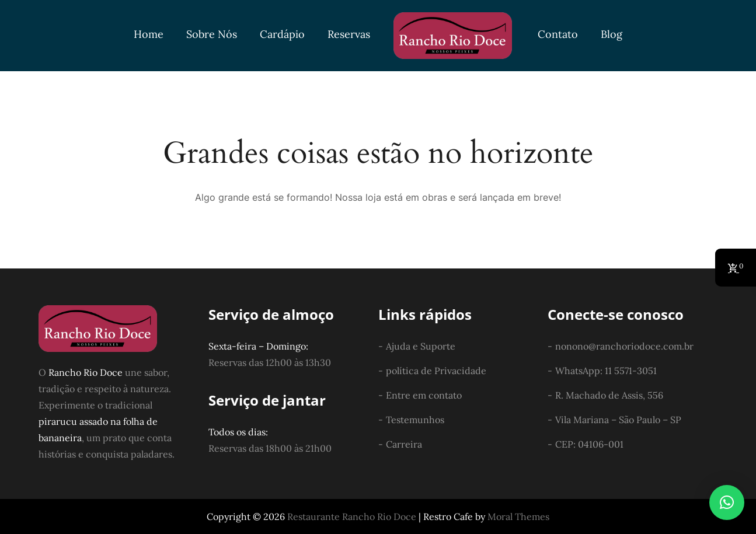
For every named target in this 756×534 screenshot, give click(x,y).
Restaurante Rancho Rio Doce (352, 516)
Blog (612, 34)
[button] (727, 502)
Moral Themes (518, 516)
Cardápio (282, 34)
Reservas (349, 34)
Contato (558, 34)
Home (149, 34)
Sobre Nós (212, 34)
